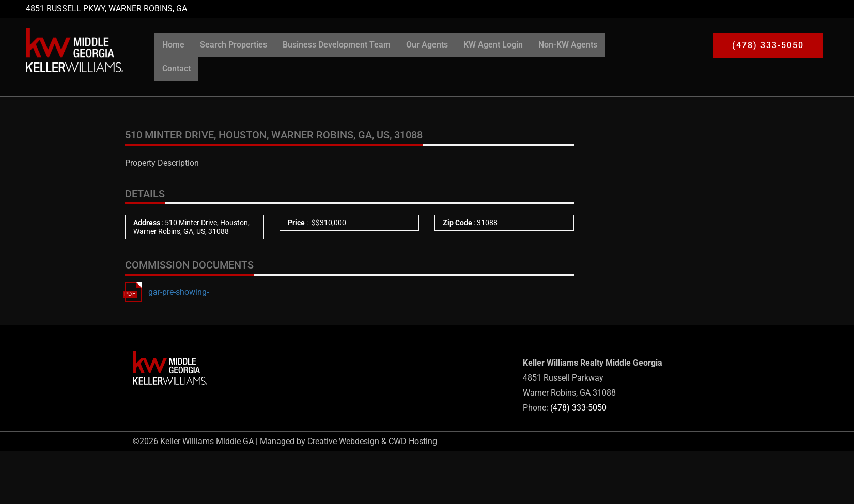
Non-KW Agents (568, 45)
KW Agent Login (493, 45)
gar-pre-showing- (178, 292)
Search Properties (234, 45)
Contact (176, 68)
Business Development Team (337, 45)
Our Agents (427, 45)
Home (173, 45)
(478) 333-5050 (578, 408)
